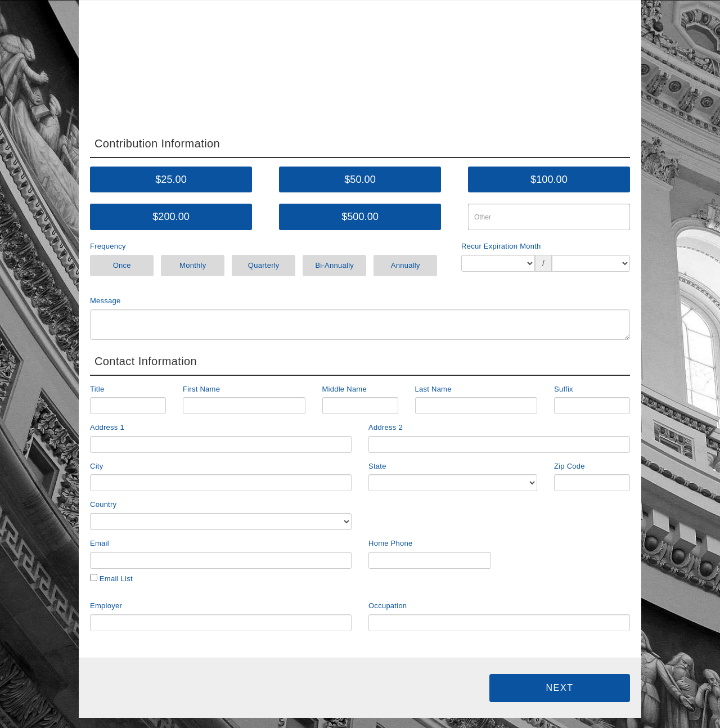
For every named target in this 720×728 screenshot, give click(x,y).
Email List (111, 578)
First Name (201, 389)
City (96, 466)
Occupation (388, 606)
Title (97, 389)
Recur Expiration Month (501, 246)
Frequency (108, 246)
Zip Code (570, 466)
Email (100, 543)
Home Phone (390, 543)
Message (105, 301)
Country (103, 504)
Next (559, 688)
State (377, 466)
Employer (106, 606)
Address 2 (386, 427)
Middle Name (345, 389)
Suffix (564, 389)
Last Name (433, 389)
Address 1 (107, 427)
